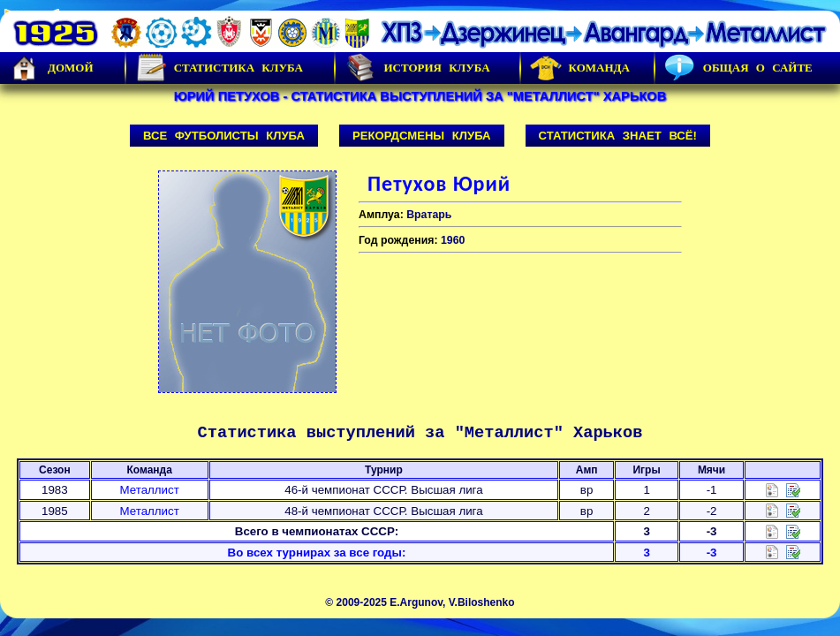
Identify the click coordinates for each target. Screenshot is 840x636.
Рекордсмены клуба (422, 136)
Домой (51, 68)
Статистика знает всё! (618, 136)
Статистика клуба (219, 68)
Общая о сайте (738, 68)
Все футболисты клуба (224, 136)
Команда (580, 68)
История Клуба (417, 68)
